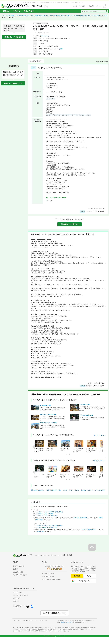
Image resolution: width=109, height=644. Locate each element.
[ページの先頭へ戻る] (92, 547)
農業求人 (39, 631)
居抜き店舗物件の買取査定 (42, 629)
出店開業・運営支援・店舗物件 (36, 627)
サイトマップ (43, 621)
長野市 (101, 518)
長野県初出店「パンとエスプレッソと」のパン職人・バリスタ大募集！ (92, 419)
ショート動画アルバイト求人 (57, 631)
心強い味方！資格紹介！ (49, 576)
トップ (4, 16)
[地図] (61, 49)
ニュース (16, 595)
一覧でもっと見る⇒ (99, 435)
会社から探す (29, 11)
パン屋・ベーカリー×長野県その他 (47, 516)
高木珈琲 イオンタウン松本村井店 (49, 423)
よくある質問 (24, 595)
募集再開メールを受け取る (14, 37)
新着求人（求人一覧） (19, 566)
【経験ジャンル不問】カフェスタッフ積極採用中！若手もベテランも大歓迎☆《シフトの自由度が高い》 (52, 427)
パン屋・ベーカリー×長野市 (45, 514)
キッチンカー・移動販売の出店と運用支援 (68, 629)
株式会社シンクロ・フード (67, 622)
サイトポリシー (18, 621)
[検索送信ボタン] (106, 11)
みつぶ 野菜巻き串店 (85, 405)
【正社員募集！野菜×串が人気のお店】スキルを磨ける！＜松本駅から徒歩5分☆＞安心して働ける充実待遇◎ (92, 409)
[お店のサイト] (45, 36)
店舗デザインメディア (26, 631)
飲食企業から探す (18, 572)
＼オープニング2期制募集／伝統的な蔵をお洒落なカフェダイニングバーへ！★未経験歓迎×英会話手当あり (53, 419)
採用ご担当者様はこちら (56, 613)
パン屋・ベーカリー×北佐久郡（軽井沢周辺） (50, 512)
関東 (36, 555)
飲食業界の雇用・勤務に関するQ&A (52, 579)
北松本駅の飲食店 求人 (38, 490)
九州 (49, 555)
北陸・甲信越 (11, 16)
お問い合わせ (17, 598)
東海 (45, 555)
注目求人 (16, 11)
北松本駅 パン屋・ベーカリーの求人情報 (93, 490)
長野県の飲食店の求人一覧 (41, 16)
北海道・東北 (56, 555)
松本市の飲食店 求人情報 (54, 490)
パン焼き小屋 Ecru (97, 16)
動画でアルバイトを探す (20, 575)
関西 (41, 555)
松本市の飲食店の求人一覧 (57, 16)
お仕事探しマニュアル (48, 573)
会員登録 (77, 576)
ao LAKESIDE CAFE (45, 405)
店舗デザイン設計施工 (58, 627)
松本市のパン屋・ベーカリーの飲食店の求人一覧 (78, 16)
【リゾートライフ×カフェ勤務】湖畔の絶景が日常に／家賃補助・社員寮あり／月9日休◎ (53, 409)
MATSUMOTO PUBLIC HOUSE (48, 414)
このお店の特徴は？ (35, 61)
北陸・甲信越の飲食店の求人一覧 (24, 16)
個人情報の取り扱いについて (31, 621)
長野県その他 (39, 520)
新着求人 (6, 11)
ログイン (90, 576)
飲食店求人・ (77, 627)
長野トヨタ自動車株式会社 (86, 415)
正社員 (105, 16)
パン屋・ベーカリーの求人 (71, 490)
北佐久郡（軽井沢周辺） (81, 518)
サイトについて (18, 592)
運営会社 (16, 601)
